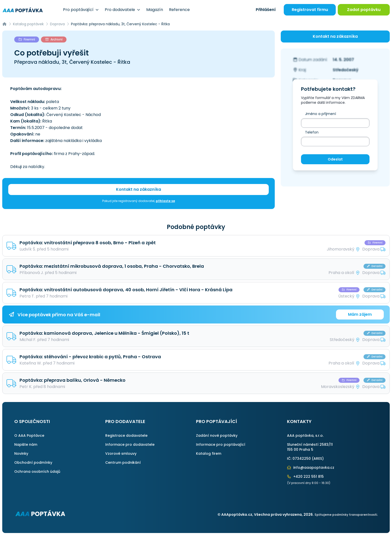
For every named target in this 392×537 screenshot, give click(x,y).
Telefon (312, 132)
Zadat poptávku (364, 10)
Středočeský (346, 70)
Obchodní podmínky (33, 462)
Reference (179, 10)
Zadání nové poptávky (217, 435)
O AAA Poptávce (29, 435)
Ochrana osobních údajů (37, 471)
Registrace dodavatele (126, 435)
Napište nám (26, 444)
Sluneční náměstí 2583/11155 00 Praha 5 (310, 447)
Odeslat (335, 159)
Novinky (21, 453)
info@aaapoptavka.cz (311, 467)
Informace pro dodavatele (130, 444)
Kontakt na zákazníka (138, 189)
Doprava (57, 24)
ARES (318, 458)
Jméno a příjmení (320, 114)
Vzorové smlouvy (121, 453)
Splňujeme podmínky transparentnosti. (346, 515)
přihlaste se (165, 201)
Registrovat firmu (310, 10)
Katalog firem (209, 453)
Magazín (155, 10)
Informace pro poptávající (221, 444)
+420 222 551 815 (305, 476)
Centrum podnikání (123, 462)
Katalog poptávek (28, 24)
